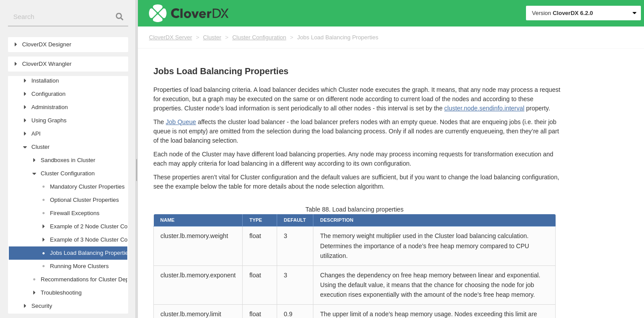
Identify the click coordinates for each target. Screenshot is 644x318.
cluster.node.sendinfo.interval (484, 108)
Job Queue (181, 122)
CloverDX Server (171, 37)
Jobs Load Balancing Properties (338, 37)
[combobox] (68, 17)
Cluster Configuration (259, 37)
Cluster (212, 37)
